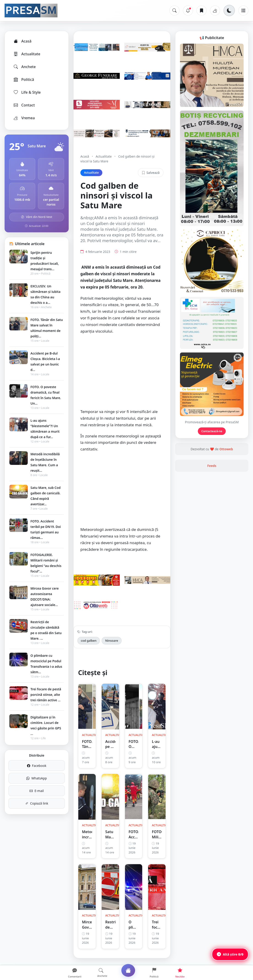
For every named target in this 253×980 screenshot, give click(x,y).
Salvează (151, 173)
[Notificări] (188, 11)
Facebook (37, 766)
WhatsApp (37, 778)
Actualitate (27, 54)
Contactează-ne (212, 431)
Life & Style (27, 92)
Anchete (24, 67)
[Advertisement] (122, 374)
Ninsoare (112, 641)
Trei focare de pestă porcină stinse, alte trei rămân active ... (46, 695)
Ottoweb (226, 449)
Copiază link (37, 803)
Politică (24, 79)
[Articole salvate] (201, 11)
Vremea (24, 118)
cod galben (89, 641)
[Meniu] (243, 11)
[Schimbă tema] (229, 11)
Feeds (212, 466)
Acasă (22, 41)
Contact (24, 105)
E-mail (37, 791)
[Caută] (174, 11)
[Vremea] (215, 11)
